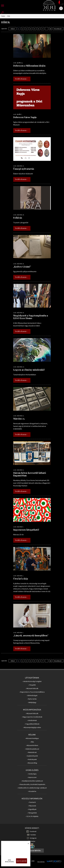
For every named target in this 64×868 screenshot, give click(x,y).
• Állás (32, 742)
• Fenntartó (32, 802)
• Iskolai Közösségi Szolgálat (32, 681)
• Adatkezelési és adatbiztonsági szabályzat (32, 788)
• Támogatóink (32, 813)
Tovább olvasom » (21, 79)
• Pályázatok (32, 806)
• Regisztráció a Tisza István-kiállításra (32, 692)
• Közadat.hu (32, 791)
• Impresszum (32, 777)
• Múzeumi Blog (32, 763)
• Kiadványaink (32, 759)
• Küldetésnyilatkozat (32, 749)
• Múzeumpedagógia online (32, 727)
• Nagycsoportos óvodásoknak (32, 717)
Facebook (33, 831)
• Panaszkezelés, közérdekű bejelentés (32, 784)
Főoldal (3, 16)
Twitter (33, 841)
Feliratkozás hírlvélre (33, 851)
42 (51, 29)
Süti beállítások (9, 861)
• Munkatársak (32, 752)
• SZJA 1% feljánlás (32, 816)
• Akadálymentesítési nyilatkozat (32, 781)
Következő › (58, 29)
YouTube (33, 835)
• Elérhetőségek (32, 696)
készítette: (41, 862)
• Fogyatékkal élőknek (32, 724)
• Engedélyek (32, 809)
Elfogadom (22, 861)
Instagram (33, 838)
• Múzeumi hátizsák (32, 688)
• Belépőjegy (32, 702)
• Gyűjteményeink (32, 756)
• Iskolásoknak (32, 720)
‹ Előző (12, 29)
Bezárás (27, 844)
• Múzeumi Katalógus (32, 738)
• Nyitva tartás (32, 699)
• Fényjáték (32, 685)
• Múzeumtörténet (32, 745)
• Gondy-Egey (32, 774)
